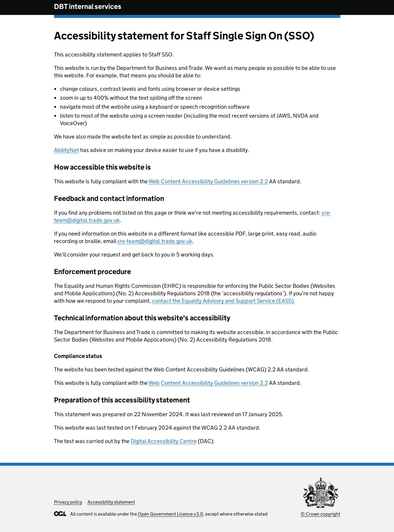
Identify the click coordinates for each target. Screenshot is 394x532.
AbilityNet (67, 150)
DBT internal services (88, 6)
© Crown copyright (320, 514)
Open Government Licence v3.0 (170, 514)
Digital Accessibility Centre (164, 441)
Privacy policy (68, 502)
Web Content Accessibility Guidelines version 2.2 (208, 181)
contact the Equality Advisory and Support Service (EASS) (223, 301)
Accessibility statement (111, 502)
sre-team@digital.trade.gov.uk (155, 241)
